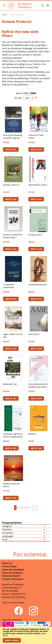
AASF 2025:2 (34, 334)
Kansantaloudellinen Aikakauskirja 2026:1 (38, 385)
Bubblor (32, 434)
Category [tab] (7, 526)
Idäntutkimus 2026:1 (38, 185)
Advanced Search (11, 576)
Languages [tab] (8, 536)
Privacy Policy (9, 566)
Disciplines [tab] (8, 533)
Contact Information (13, 579)
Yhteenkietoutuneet (38, 285)
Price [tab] (5, 539)
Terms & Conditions (12, 573)
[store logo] (20, 5)
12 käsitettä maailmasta (8, 286)
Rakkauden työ (10, 384)
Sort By (18, 98)
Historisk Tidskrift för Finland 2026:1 (13, 236)
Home (5, 15)
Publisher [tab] (7, 529)
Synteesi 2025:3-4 (11, 185)
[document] (26, 635)
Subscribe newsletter (13, 570)
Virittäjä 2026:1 (35, 235)
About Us (7, 563)
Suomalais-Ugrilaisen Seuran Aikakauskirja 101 (13, 437)
